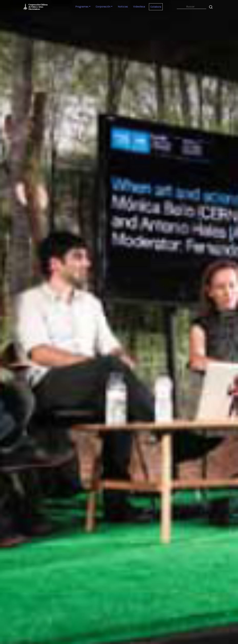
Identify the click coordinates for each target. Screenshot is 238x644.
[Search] (192, 7)
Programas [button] (82, 7)
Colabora (156, 7)
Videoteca (139, 7)
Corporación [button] (103, 7)
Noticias (123, 7)
